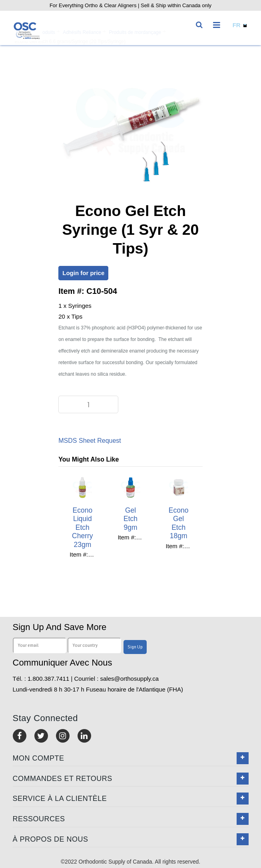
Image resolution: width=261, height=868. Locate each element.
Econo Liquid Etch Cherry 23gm (82, 527)
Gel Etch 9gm (130, 519)
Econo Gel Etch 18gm (179, 523)
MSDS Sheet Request (90, 441)
